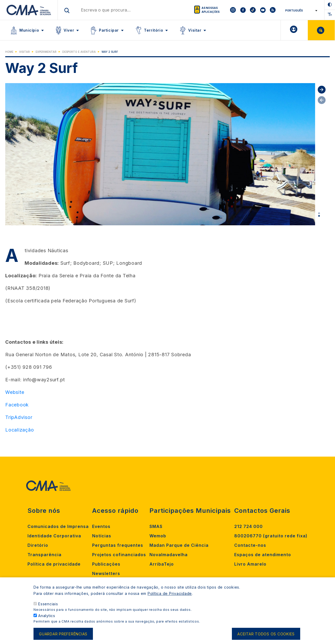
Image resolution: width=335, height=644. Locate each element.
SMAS (156, 526)
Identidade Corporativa (54, 536)
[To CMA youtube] (263, 10)
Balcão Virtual (321, 30)
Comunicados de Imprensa (58, 526)
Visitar (195, 30)
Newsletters (106, 573)
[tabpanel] (160, 154)
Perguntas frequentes (118, 545)
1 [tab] (319, 213)
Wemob (158, 536)
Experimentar (46, 52)
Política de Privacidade (170, 593)
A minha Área (294, 30)
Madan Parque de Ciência (179, 545)
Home (9, 52)
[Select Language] (300, 10)
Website (15, 392)
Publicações (106, 564)
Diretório (38, 545)
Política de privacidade (54, 564)
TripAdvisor (19, 417)
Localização (19, 430)
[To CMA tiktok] (253, 10)
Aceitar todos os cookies (266, 634)
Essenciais (48, 604)
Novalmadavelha (169, 555)
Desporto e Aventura (79, 52)
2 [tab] (319, 216)
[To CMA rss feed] (273, 10)
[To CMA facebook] (243, 10)
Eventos (101, 526)
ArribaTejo (162, 564)
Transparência (44, 555)
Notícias (102, 536)
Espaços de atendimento (263, 555)
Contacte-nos (250, 545)
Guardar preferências (63, 634)
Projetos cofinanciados (119, 555)
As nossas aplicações (211, 10)
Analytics (47, 616)
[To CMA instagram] (233, 10)
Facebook (17, 405)
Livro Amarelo (250, 564)
